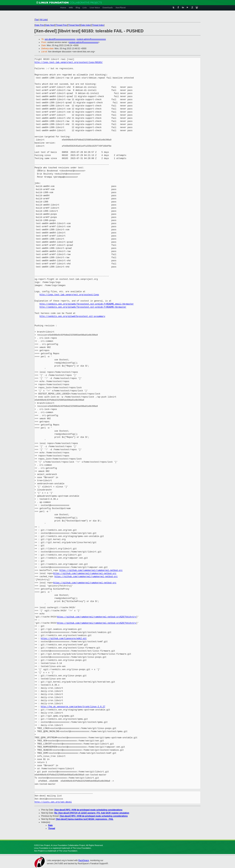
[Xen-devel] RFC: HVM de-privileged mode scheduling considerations (88, 810)
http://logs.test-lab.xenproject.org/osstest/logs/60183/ (69, 62)
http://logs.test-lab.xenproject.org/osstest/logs (69, 295)
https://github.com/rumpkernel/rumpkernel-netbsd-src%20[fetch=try (97, 617)
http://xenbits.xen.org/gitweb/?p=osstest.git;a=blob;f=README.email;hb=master (87, 304)
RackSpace (84, 860)
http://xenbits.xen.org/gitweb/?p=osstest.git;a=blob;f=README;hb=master (83, 307)
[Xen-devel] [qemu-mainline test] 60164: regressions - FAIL (85, 819)
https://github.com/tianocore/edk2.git (64, 639)
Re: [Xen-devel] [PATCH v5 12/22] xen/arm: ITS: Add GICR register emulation (92, 813)
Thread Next (74, 25)
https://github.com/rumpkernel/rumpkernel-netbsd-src (91, 570)
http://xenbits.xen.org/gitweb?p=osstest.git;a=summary (72, 316)
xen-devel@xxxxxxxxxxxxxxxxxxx (60, 39)
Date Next (50, 25)
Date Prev (39, 25)
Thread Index (98, 25)
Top (37, 20)
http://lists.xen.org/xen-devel (53, 802)
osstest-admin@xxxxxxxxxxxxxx (91, 39)
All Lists (44, 20)
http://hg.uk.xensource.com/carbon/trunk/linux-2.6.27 (73, 707)
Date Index (86, 25)
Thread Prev (61, 25)
